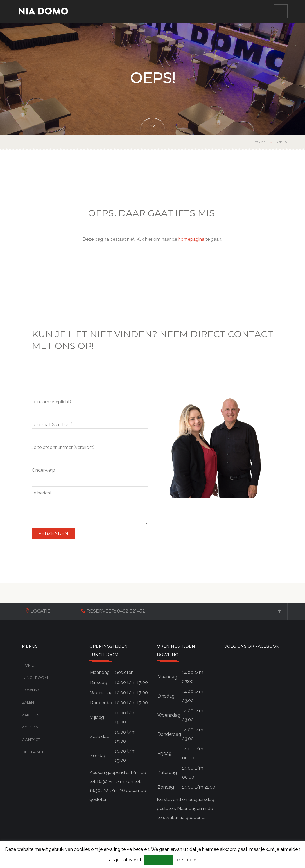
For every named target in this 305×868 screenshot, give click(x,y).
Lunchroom (35, 678)
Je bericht (90, 508)
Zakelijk (30, 715)
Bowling (31, 690)
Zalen (28, 702)
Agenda (30, 727)
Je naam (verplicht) (90, 409)
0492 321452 (131, 611)
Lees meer (185, 860)
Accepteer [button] (158, 860)
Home (260, 142)
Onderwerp (90, 477)
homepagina (191, 239)
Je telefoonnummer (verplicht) (90, 454)
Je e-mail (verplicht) (90, 431)
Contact (31, 739)
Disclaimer (33, 752)
